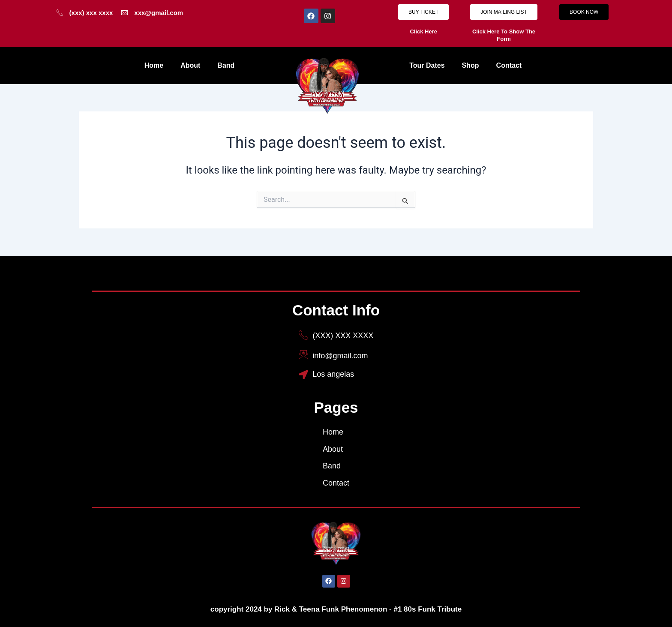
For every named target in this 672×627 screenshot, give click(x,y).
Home (154, 65)
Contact (509, 65)
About (190, 65)
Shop (471, 65)
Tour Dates (427, 65)
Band (226, 65)
